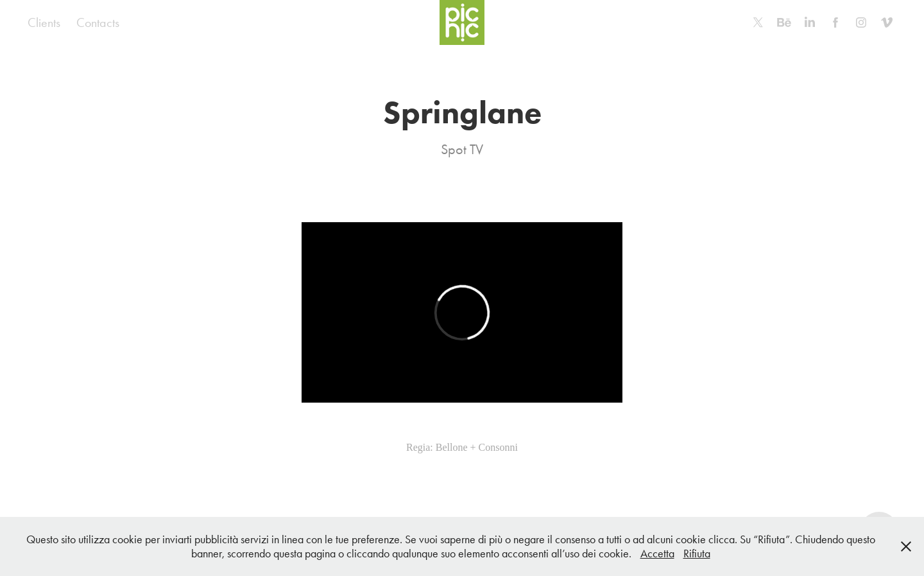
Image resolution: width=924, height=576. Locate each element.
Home (150, 22)
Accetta (657, 554)
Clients (44, 22)
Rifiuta (697, 554)
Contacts (98, 22)
